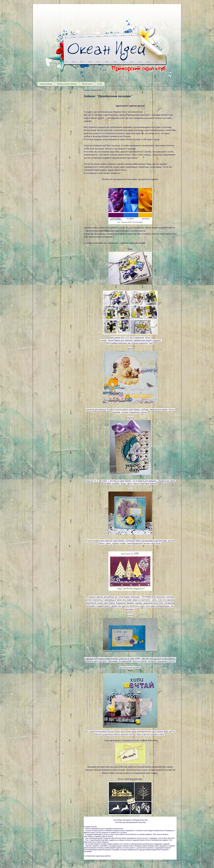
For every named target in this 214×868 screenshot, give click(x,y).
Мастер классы (87, 84)
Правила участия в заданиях (67, 84)
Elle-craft (152, 740)
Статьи (100, 84)
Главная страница (46, 84)
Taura (130, 670)
